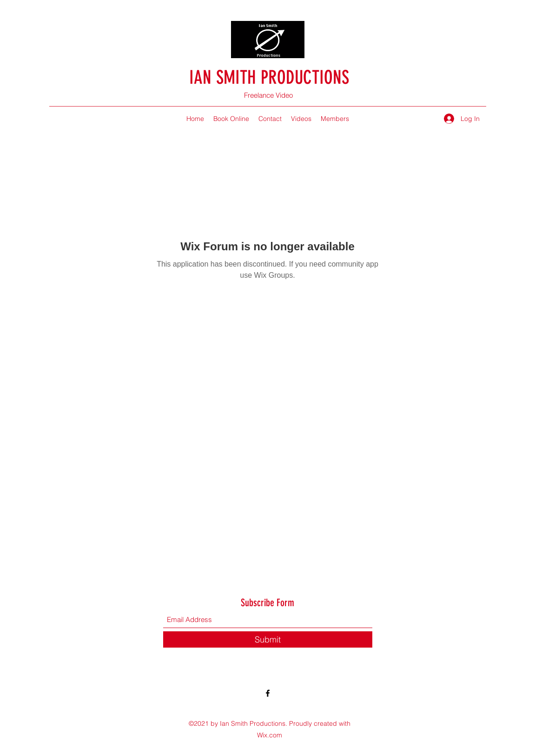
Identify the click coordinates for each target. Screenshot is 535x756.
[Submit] (268, 639)
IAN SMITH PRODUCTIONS (269, 77)
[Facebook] (268, 693)
